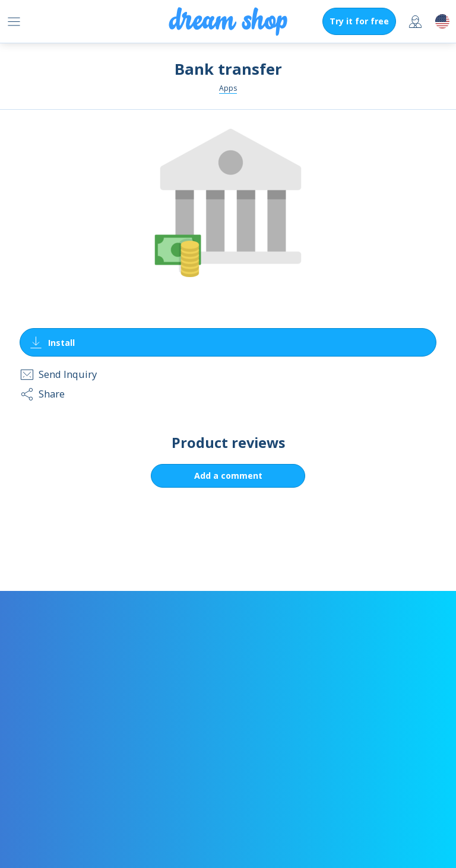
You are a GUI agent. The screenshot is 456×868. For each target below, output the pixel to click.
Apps (228, 88)
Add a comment (228, 476)
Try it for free (359, 21)
